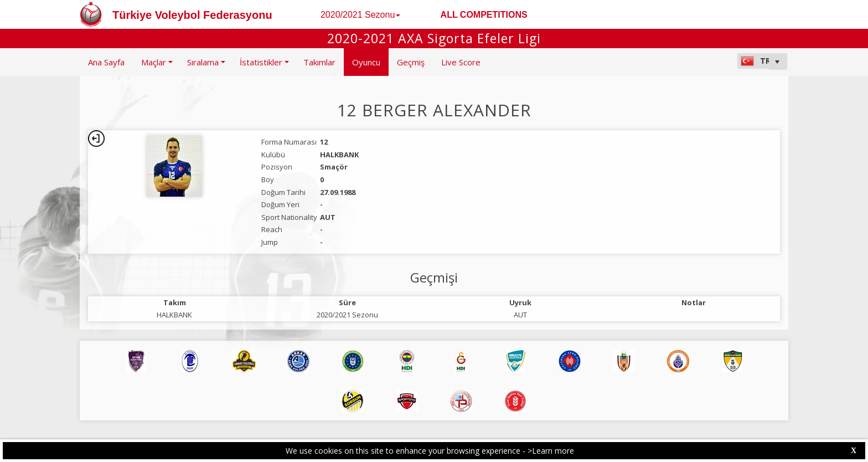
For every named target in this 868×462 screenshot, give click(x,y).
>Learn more (551, 451)
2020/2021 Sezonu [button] (360, 15)
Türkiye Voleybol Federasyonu (192, 15)
